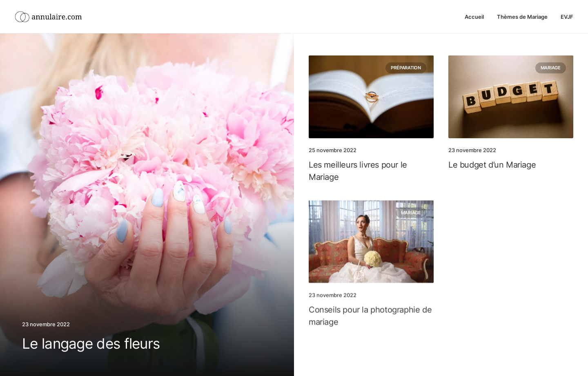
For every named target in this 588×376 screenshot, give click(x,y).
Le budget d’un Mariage (492, 166)
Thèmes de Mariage (522, 17)
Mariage (551, 69)
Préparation (406, 68)
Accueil (474, 17)
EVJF (567, 17)
